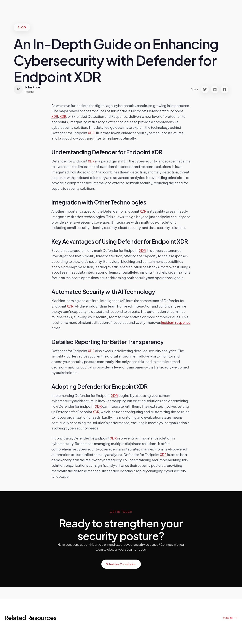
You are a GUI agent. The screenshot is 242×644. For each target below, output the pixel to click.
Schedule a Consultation (121, 564)
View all (228, 618)
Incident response (176, 322)
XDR (55, 116)
